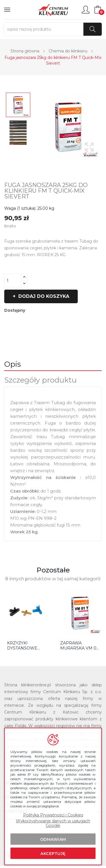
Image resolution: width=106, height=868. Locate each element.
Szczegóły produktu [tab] (40, 380)
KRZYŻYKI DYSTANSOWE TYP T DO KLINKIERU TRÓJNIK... (22, 646)
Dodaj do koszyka (43, 296)
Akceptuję (53, 854)
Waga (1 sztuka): (20, 208)
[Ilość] (13, 281)
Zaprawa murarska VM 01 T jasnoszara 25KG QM (79, 646)
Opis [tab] (13, 364)
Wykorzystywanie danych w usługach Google (53, 823)
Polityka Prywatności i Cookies (53, 815)
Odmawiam (53, 839)
